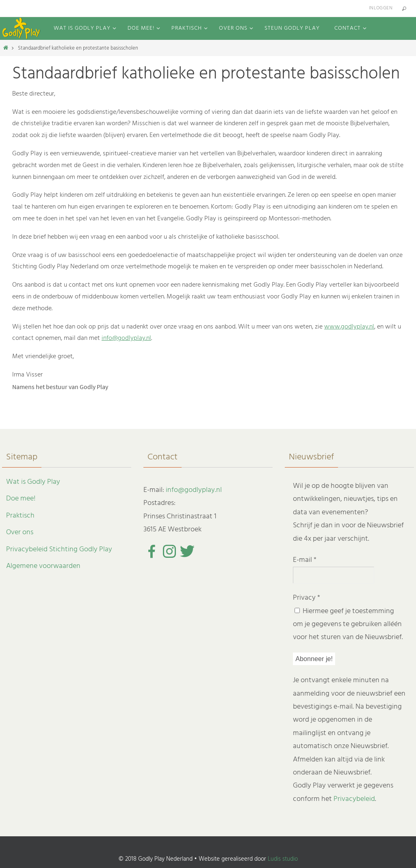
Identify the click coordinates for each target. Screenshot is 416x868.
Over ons (20, 532)
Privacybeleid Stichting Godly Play (59, 549)
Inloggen (381, 8)
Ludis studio (283, 859)
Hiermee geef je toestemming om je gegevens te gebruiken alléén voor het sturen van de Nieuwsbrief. (348, 624)
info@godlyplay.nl (126, 338)
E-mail (305, 560)
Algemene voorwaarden (43, 566)
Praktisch (20, 516)
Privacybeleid (354, 799)
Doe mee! (21, 499)
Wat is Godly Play (33, 482)
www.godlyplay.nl (349, 327)
